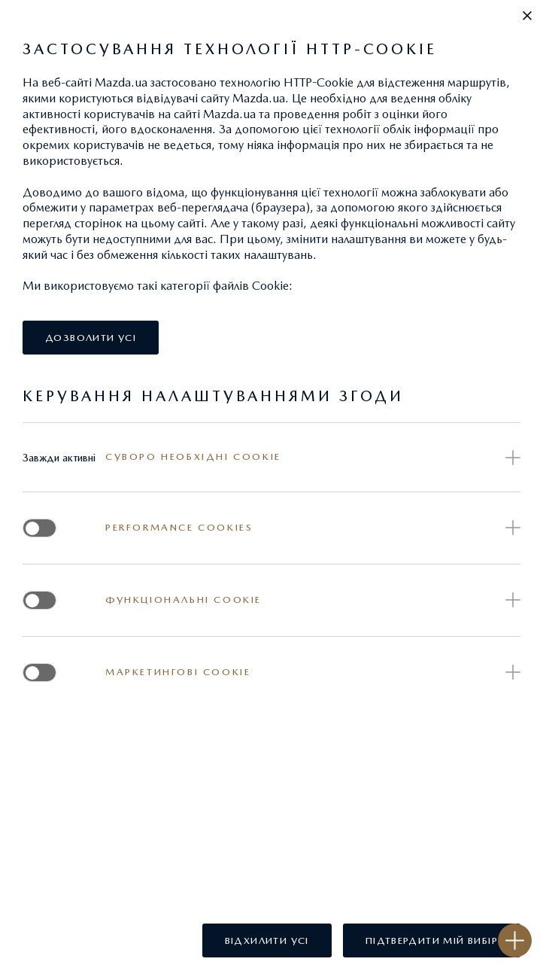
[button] (527, 16)
